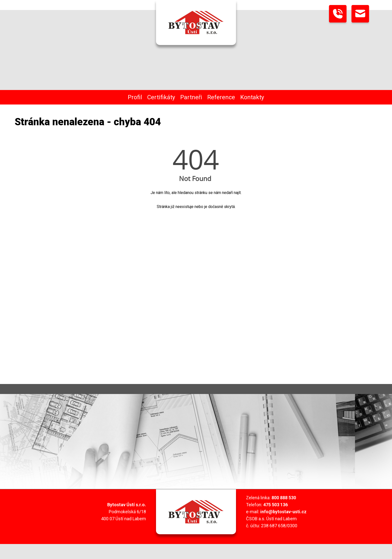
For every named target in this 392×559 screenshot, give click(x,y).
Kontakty (252, 97)
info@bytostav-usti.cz (283, 512)
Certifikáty (161, 97)
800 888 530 (284, 498)
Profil (135, 97)
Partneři (191, 97)
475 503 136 (275, 505)
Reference (221, 97)
